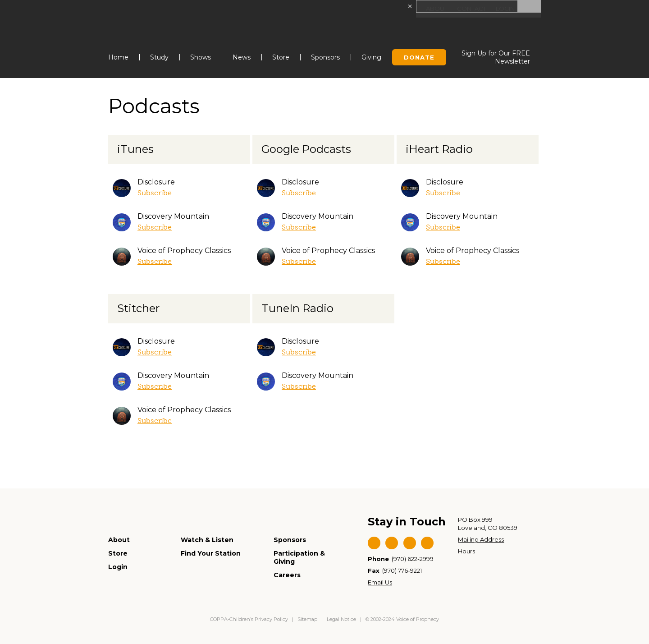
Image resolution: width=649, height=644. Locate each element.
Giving (371, 57)
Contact (468, 9)
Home (118, 57)
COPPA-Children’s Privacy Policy (250, 619)
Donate (419, 57)
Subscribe (155, 193)
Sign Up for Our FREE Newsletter (496, 57)
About (432, 9)
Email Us (380, 582)
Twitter (392, 543)
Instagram (427, 543)
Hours (466, 551)
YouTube (410, 543)
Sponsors (325, 57)
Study (159, 57)
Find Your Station (211, 553)
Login (504, 9)
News (242, 57)
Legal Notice (341, 619)
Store (281, 57)
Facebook (374, 543)
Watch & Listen (207, 540)
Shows (201, 57)
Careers (287, 575)
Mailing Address (481, 539)
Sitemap (307, 619)
